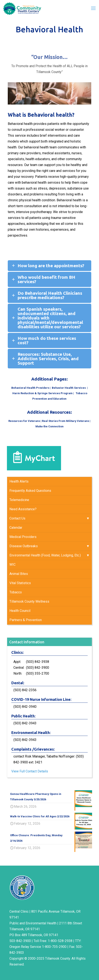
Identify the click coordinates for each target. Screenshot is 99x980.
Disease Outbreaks (24, 546)
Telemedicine (19, 500)
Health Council (20, 611)
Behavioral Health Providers (30, 388)
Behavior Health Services (69, 388)
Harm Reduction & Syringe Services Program (43, 393)
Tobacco (16, 592)
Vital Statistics (20, 583)
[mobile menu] (93, 8)
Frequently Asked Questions (30, 491)
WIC (12, 565)
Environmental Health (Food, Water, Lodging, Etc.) (45, 555)
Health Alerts (19, 481)
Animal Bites (19, 574)
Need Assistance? (23, 509)
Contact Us (17, 518)
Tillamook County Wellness (29, 601)
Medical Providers (23, 537)
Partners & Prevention (26, 620)
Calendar (16, 528)
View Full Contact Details (30, 771)
